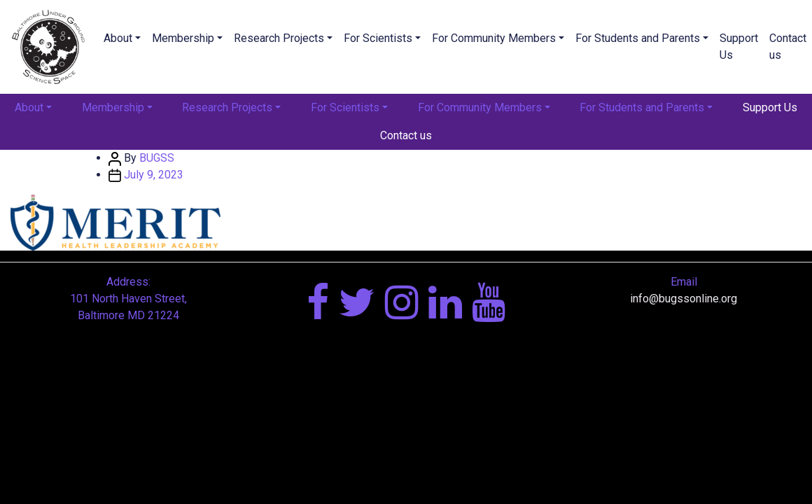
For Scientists (378, 38)
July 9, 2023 (154, 175)
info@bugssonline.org (684, 299)
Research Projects (279, 38)
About (118, 38)
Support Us (739, 47)
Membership (183, 38)
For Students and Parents (638, 38)
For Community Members (494, 38)
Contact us (406, 135)
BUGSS (157, 158)
